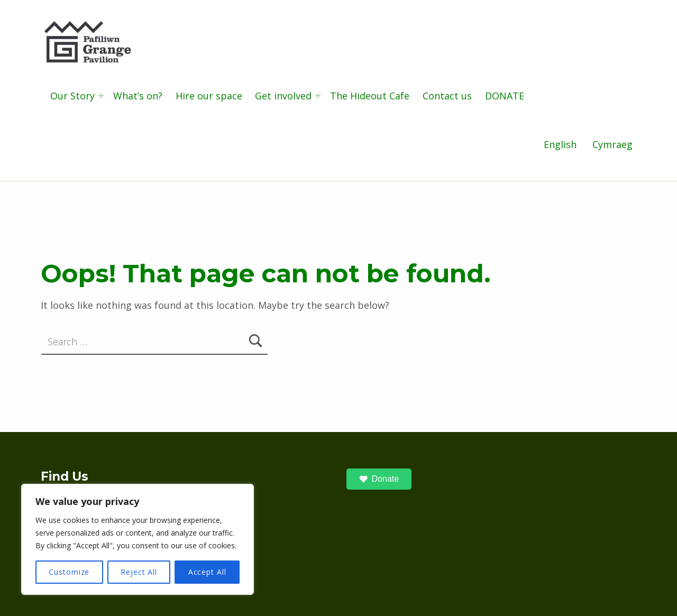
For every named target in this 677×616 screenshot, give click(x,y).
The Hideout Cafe (370, 96)
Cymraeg (612, 144)
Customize (69, 572)
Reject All (139, 572)
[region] (138, 539)
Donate (379, 479)
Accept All (207, 572)
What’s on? (138, 96)
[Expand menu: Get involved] (318, 96)
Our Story (72, 96)
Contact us (447, 96)
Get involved (283, 96)
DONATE (505, 96)
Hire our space (209, 96)
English (560, 144)
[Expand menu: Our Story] (101, 96)
